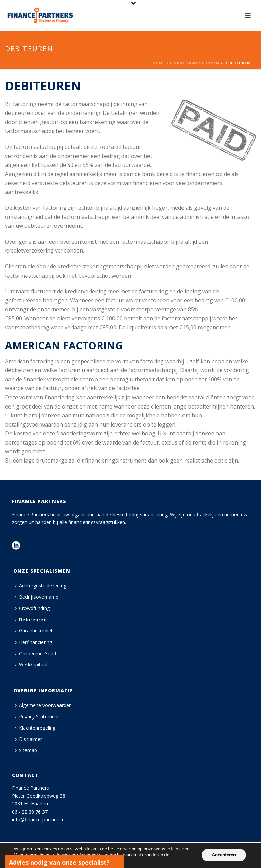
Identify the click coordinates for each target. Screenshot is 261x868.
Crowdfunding (32, 608)
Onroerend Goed (36, 653)
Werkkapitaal (31, 665)
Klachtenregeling (35, 728)
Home (159, 63)
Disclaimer (29, 739)
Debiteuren (31, 619)
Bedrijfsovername (37, 597)
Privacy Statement (37, 717)
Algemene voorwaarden (43, 705)
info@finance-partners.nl (39, 820)
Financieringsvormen (195, 63)
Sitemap (26, 750)
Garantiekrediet (34, 631)
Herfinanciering (33, 642)
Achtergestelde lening (41, 585)
